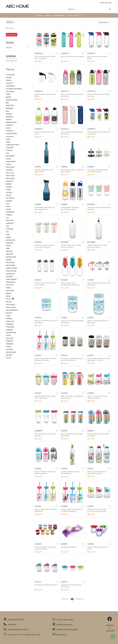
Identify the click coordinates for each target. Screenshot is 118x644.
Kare (7, 218)
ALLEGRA (9, 83)
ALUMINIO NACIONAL (14, 89)
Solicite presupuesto (63, 624)
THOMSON (10, 327)
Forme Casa (10, 173)
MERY (8, 248)
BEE (7, 103)
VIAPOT (9, 347)
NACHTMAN (10, 265)
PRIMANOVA (11, 282)
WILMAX (9, 355)
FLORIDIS (9, 170)
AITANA (9, 78)
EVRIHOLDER (11, 162)
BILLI (8, 111)
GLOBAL (9, 187)
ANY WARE (10, 92)
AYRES (8, 94)
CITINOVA (10, 131)
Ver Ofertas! (11, 60)
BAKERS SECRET (12, 100)
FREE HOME (10, 178)
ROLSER (9, 302)
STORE (8, 316)
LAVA (8, 234)
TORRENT (9, 330)
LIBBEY (8, 237)
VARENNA (10, 341)
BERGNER (9, 108)
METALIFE (10, 254)
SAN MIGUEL (11, 305)
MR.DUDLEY (10, 262)
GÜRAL (8, 190)
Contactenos (60, 634)
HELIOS (9, 195)
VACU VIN (10, 338)
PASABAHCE (10, 274)
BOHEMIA (10, 117)
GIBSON (9, 184)
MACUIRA (9, 243)
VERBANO (10, 344)
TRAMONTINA (11, 333)
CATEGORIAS (59, 15)
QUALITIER (10, 291)
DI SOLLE (9, 150)
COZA (8, 139)
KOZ (7, 226)
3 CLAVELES (10, 75)
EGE (7, 153)
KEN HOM (10, 220)
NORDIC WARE (11, 268)
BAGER (8, 97)
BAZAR (9, 47)
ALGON (9, 80)
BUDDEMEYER (11, 122)
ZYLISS (8, 358)
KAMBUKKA (10, 212)
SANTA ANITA (11, 307)
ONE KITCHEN (11, 271)
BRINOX (9, 120)
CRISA (8, 142)
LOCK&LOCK (11, 240)
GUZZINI (9, 192)
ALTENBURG (10, 86)
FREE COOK (10, 176)
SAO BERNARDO (12, 310)
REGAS (8, 296)
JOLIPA (8, 209)
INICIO (39, 15)
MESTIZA (9, 251)
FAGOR (8, 164)
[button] (57, 53)
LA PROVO (10, 229)
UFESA (8, 335)
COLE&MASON (11, 134)
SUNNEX (9, 319)
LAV (7, 232)
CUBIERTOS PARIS (12, 145)
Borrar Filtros (12, 35)
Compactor (10, 136)
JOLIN (8, 207)
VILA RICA (10, 349)
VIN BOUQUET (11, 352)
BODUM (9, 114)
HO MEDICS (10, 198)
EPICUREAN (10, 156)
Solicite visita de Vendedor (65, 629)
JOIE (7, 204)
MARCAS (48, 15)
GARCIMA (9, 181)
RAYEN (8, 293)
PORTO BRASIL (11, 279)
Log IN (38, 61)
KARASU (9, 215)
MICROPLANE (11, 257)
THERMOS (10, 324)
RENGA (10, 22)
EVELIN (9, 159)
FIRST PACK (10, 167)
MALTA (8, 246)
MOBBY (9, 260)
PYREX (8, 288)
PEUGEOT (9, 276)
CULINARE (10, 148)
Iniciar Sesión (106, 3)
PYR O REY (10, 285)
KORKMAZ (10, 223)
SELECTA (9, 313)
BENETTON (10, 105)
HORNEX (9, 201)
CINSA (8, 128)
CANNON (9, 125)
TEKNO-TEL (10, 321)
